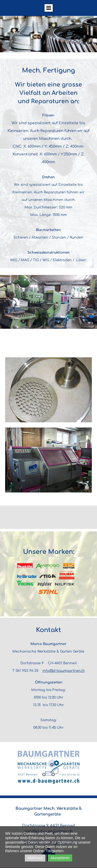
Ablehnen (35, 858)
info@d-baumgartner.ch (64, 671)
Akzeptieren (60, 858)
